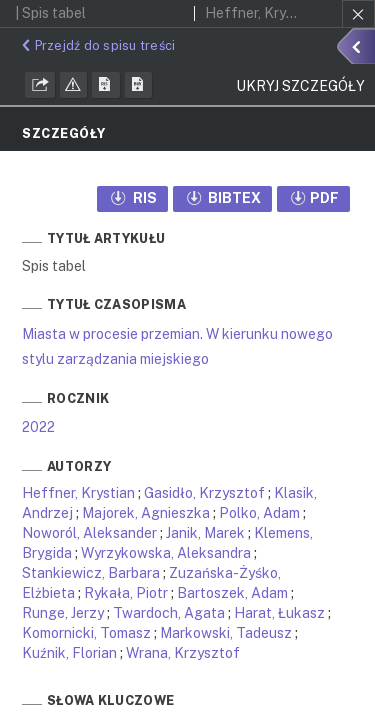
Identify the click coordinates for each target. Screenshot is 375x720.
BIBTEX (223, 198)
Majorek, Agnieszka (146, 513)
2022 (38, 427)
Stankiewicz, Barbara (91, 573)
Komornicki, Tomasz (86, 633)
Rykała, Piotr (126, 593)
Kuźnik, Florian (69, 653)
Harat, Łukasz (279, 613)
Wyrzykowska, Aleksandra (166, 553)
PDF (313, 198)
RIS (132, 198)
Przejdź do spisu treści (96, 45)
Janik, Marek (205, 533)
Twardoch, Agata (169, 613)
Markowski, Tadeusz (226, 633)
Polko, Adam (259, 513)
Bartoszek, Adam (232, 593)
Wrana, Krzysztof (183, 653)
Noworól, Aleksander (89, 533)
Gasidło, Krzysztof (204, 493)
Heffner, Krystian (78, 493)
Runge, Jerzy (63, 613)
